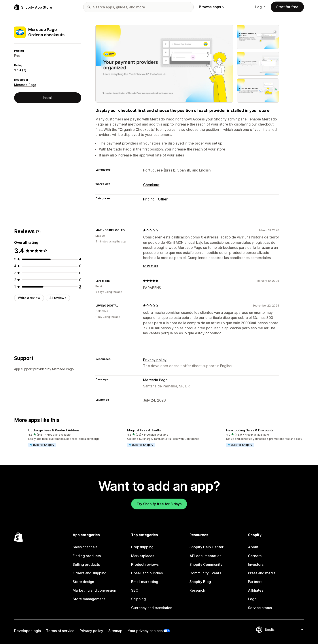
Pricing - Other (155, 199)
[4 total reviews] (80, 259)
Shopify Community (206, 564)
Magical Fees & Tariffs (144, 430)
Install (48, 98)
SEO (135, 590)
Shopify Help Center (206, 547)
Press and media (262, 573)
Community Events (205, 573)
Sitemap (115, 631)
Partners (255, 582)
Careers (255, 556)
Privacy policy (155, 360)
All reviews (58, 298)
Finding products (87, 556)
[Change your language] (284, 629)
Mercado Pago (25, 85)
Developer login (27, 631)
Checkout (151, 185)
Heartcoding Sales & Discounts (250, 430)
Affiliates (256, 590)
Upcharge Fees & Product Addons (54, 430)
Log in (260, 7)
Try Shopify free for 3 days (159, 504)
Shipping (138, 599)
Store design (83, 582)
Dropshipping (142, 547)
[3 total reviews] (80, 287)
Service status (260, 608)
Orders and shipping (90, 573)
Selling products (86, 564)
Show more (150, 266)
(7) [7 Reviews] (24, 70)
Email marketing (145, 582)
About (253, 547)
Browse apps (212, 7)
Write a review (29, 298)
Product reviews (145, 564)
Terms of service (60, 631)
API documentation (205, 556)
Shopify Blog (200, 582)
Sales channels (85, 547)
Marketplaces (143, 556)
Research (197, 590)
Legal (253, 599)
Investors (256, 564)
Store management (89, 599)
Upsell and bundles (147, 573)
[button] (60, 438)
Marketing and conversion (94, 590)
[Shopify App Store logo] (33, 7)
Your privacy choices (145, 631)
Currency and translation (152, 608)
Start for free (287, 7)
